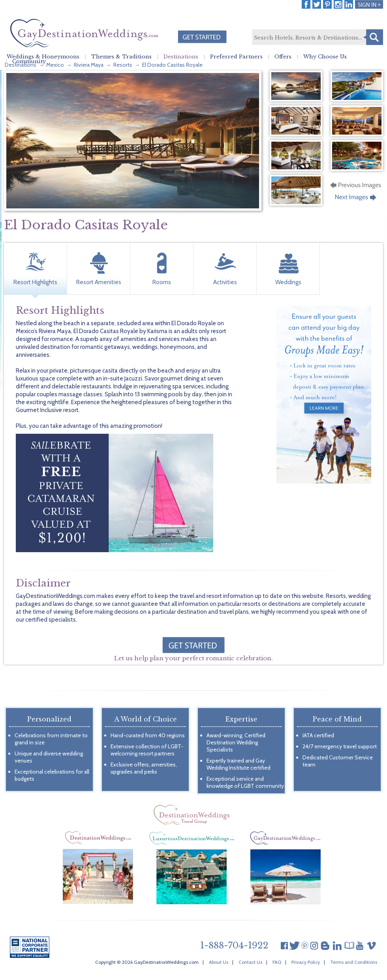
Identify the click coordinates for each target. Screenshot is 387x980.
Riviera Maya (89, 65)
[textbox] (317, 37)
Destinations (181, 57)
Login (369, 4)
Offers (283, 57)
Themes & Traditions (121, 57)
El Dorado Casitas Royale (172, 65)
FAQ (277, 962)
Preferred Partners (236, 57)
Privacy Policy (306, 962)
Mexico (55, 65)
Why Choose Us (325, 57)
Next (356, 200)
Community (29, 62)
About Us (219, 962)
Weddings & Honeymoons (43, 57)
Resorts (123, 65)
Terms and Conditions (354, 962)
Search (373, 37)
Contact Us (250, 962)
